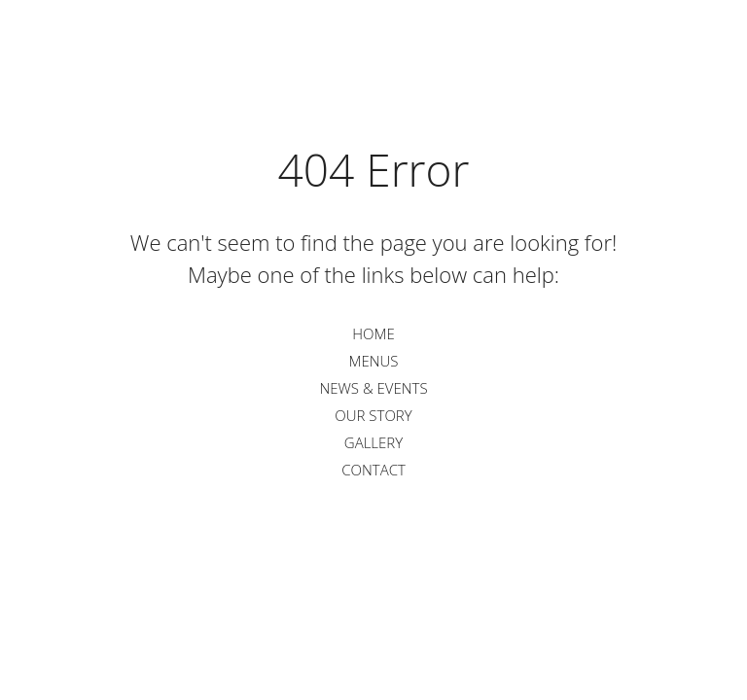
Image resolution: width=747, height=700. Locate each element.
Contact (373, 470)
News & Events (373, 388)
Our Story (373, 415)
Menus (373, 361)
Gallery (373, 442)
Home (373, 333)
